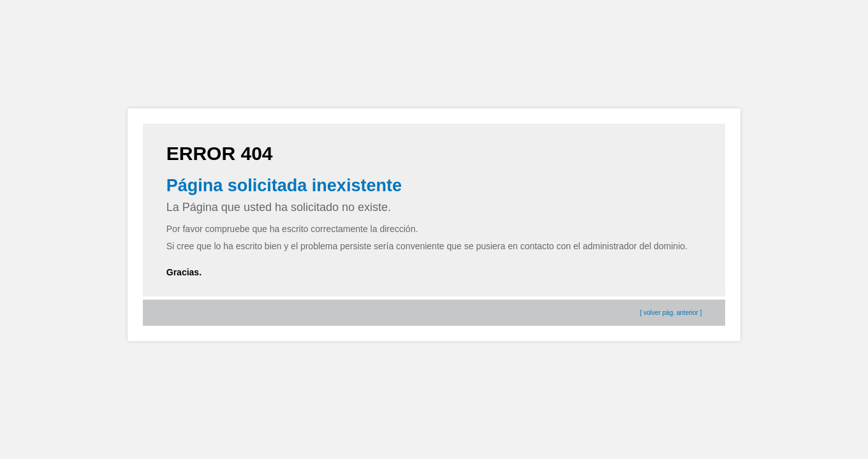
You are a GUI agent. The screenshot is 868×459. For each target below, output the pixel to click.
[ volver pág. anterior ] (671, 313)
